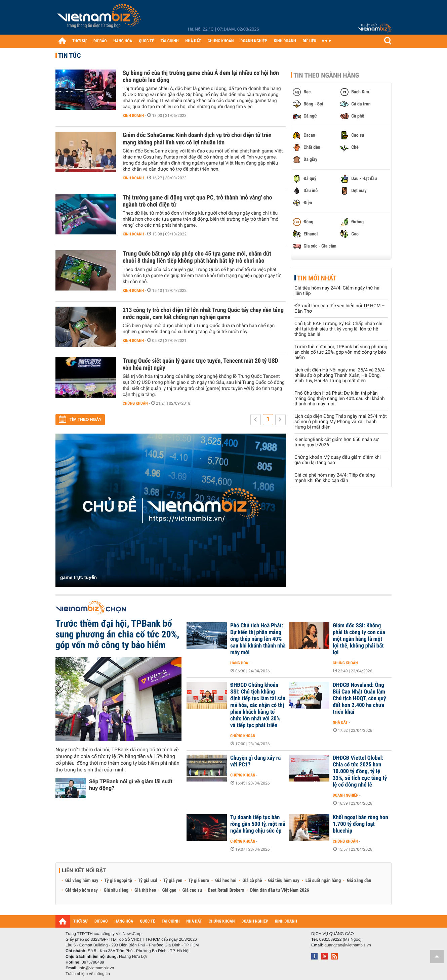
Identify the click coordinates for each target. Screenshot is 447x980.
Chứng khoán (135, 403)
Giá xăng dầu (359, 881)
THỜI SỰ (79, 41)
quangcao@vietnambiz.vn (348, 945)
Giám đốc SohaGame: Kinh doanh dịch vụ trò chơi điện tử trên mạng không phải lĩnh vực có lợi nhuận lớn (197, 139)
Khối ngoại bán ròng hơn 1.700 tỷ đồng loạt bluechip (360, 824)
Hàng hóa (239, 663)
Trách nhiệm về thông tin (88, 974)
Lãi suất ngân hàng (323, 881)
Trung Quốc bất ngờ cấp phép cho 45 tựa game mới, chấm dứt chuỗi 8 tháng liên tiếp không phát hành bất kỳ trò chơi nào (197, 257)
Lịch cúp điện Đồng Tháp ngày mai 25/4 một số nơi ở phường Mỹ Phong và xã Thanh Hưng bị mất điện (341, 422)
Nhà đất (340, 722)
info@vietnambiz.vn (96, 968)
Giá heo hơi (226, 881)
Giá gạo (169, 890)
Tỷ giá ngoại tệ (118, 881)
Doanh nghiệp (346, 795)
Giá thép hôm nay (82, 890)
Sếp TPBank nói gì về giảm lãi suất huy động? (131, 785)
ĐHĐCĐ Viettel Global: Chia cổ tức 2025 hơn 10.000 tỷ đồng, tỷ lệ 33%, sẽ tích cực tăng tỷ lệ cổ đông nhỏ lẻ (360, 771)
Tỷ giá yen (173, 881)
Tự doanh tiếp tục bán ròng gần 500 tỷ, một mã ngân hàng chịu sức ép (258, 824)
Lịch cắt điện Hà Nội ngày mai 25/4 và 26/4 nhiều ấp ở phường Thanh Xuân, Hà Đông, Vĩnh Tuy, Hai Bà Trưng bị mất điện (340, 375)
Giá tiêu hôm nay (284, 881)
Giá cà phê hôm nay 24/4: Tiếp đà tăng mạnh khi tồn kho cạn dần (335, 478)
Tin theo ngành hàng (326, 75)
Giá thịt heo (145, 890)
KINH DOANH (285, 41)
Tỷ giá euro (199, 881)
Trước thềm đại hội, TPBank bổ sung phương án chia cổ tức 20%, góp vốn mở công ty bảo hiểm (341, 352)
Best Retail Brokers (226, 890)
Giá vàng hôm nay (82, 881)
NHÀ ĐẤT (193, 41)
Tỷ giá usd (148, 881)
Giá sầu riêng (116, 890)
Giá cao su (192, 890)
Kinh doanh (133, 116)
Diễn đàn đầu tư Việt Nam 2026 (279, 890)
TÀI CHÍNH (170, 41)
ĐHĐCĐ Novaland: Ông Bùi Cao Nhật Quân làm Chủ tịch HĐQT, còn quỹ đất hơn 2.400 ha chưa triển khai (359, 699)
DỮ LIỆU (310, 41)
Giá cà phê (252, 881)
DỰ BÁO (100, 41)
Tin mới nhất (317, 278)
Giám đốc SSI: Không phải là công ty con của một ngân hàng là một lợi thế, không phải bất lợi (359, 639)
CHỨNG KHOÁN (221, 41)
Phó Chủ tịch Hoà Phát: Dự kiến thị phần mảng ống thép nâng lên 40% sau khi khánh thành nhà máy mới (339, 399)
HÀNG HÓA (123, 41)
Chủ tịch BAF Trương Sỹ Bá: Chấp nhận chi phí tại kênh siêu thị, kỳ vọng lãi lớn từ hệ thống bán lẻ (338, 329)
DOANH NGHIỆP (254, 41)
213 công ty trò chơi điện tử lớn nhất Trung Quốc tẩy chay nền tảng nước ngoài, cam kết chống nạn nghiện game (203, 314)
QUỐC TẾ (146, 41)
